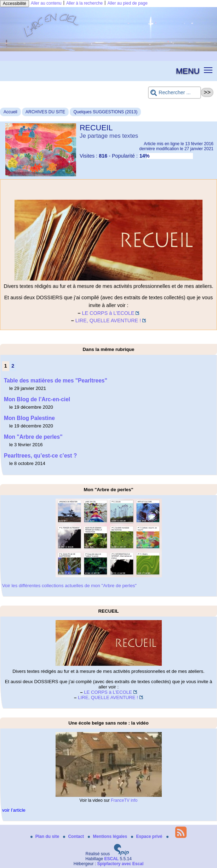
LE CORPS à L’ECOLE (108, 313)
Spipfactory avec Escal (120, 864)
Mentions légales (108, 836)
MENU (188, 71)
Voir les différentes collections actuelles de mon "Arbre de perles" (69, 586)
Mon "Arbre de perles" (33, 437)
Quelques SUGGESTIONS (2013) (105, 112)
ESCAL (112, 859)
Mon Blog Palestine (29, 418)
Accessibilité (15, 4)
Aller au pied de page (127, 3)
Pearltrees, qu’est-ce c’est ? (40, 456)
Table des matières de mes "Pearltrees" (56, 381)
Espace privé (147, 836)
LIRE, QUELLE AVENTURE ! (108, 320)
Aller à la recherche (84, 3)
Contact (74, 836)
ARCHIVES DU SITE (45, 112)
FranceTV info (124, 800)
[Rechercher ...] (175, 93)
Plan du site (45, 836)
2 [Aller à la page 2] (13, 366)
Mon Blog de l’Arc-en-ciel (37, 399)
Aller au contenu (46, 3)
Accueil (10, 112)
